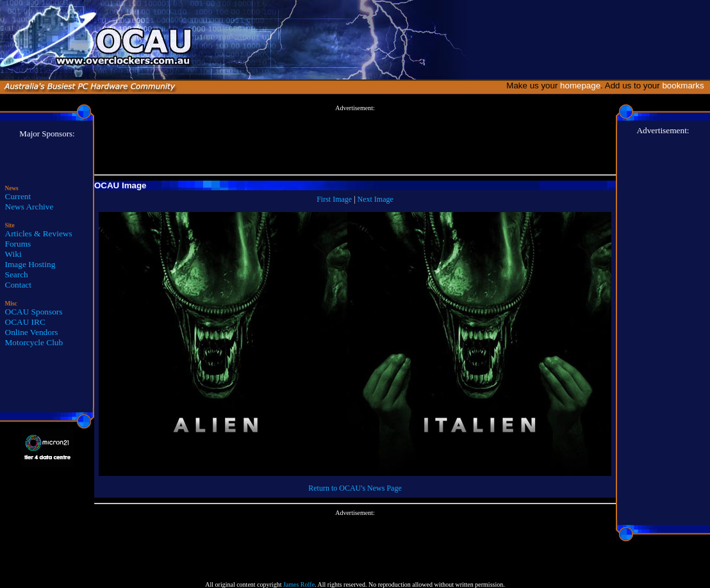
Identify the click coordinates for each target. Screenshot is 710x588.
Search (17, 274)
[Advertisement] (355, 140)
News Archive (29, 207)
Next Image (376, 199)
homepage (580, 86)
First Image (334, 199)
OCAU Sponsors (34, 312)
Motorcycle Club (34, 342)
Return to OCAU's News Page (355, 488)
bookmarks (685, 86)
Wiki (13, 254)
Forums (18, 244)
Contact (18, 285)
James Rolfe (299, 584)
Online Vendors (32, 332)
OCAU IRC (25, 322)
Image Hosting (30, 264)
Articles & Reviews (39, 233)
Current (18, 196)
